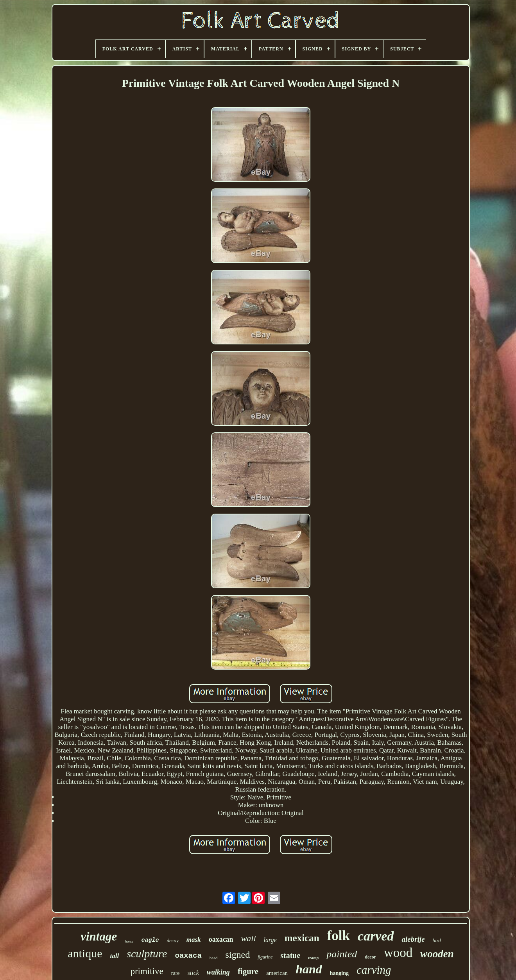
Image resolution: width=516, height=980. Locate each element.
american (277, 973)
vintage (99, 936)
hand (309, 969)
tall (115, 956)
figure (248, 971)
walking (218, 972)
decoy (172, 940)
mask (194, 940)
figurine (265, 957)
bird (437, 940)
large (270, 940)
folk (339, 936)
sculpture (147, 954)
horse (129, 941)
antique (85, 953)
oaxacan (221, 939)
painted (342, 954)
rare (176, 973)
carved (376, 936)
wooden (437, 954)
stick (193, 973)
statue (290, 955)
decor (370, 957)
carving (374, 970)
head (214, 958)
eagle (150, 940)
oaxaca (188, 956)
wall (249, 938)
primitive (147, 971)
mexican (302, 938)
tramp (313, 958)
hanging (339, 973)
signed (238, 955)
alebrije (413, 939)
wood (398, 953)
